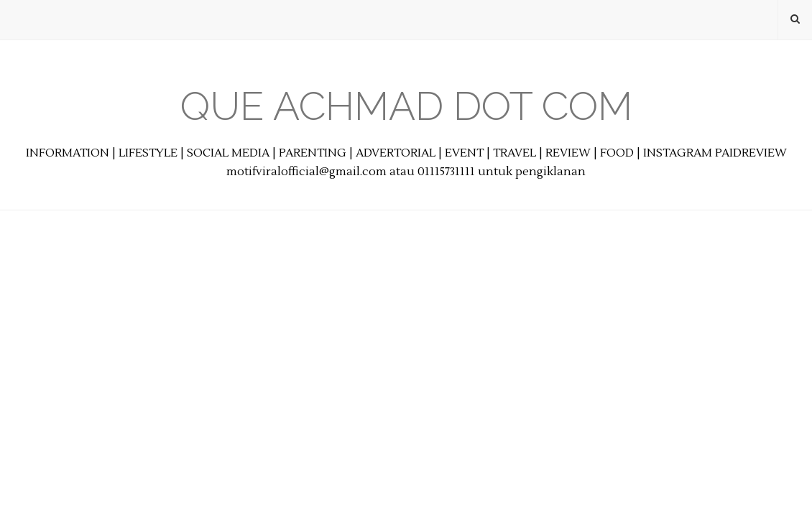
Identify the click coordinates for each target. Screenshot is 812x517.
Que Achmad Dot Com (406, 106)
